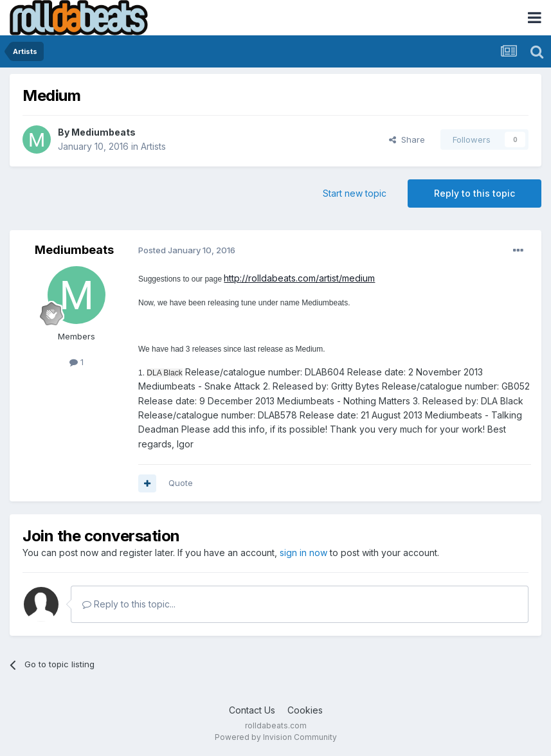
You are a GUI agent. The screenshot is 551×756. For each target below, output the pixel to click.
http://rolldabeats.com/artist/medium (299, 278)
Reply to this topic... (129, 604)
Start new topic (355, 193)
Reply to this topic (474, 193)
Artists (153, 146)
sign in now (303, 553)
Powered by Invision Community (276, 737)
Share (407, 139)
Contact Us (252, 710)
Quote (181, 483)
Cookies (305, 710)
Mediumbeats (104, 132)
